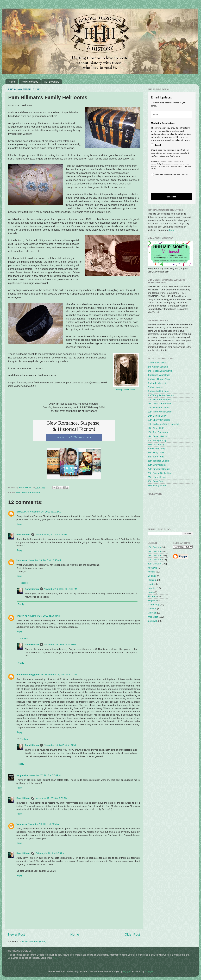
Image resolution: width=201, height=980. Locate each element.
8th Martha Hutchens (158, 391)
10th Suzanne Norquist (159, 399)
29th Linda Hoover (157, 477)
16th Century (154, 547)
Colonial (152, 576)
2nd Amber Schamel (158, 367)
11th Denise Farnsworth (160, 404)
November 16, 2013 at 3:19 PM (61, 675)
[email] (172, 114)
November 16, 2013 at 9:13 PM (60, 745)
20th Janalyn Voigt (157, 440)
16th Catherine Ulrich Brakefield (164, 424)
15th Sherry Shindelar (159, 420)
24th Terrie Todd (156, 457)
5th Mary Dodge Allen (159, 379)
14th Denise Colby (157, 416)
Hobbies (152, 588)
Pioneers (152, 596)
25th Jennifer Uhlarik (158, 461)
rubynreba (22, 775)
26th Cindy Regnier (158, 465)
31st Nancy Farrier (157, 485)
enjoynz (127, 971)
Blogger (149, 971)
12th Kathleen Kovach (159, 408)
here (171, 230)
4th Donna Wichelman (159, 375)
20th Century (154, 564)
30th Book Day (155, 481)
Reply (19, 524)
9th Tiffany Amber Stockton (161, 395)
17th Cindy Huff (156, 428)
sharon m (22, 616)
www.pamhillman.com (126, 390)
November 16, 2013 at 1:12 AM (46, 512)
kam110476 (23, 512)
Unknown (22, 560)
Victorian (152, 613)
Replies (24, 583)
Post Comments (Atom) (34, 941)
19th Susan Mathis (157, 436)
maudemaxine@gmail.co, (30, 675)
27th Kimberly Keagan (159, 469)
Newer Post (16, 934)
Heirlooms (21, 492)
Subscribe (172, 197)
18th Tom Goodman (158, 432)
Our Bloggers (52, 82)
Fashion (152, 580)
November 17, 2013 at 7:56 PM (45, 775)
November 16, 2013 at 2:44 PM (60, 645)
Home (12, 82)
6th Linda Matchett (157, 383)
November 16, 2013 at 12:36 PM (61, 589)
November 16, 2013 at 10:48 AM (44, 560)
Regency (152, 600)
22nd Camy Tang (156, 449)
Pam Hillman (35, 492)
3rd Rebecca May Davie (160, 371)
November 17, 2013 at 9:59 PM (51, 798)
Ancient (151, 572)
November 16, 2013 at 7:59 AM (51, 534)
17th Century (154, 551)
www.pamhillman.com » (74, 437)
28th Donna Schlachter (159, 473)
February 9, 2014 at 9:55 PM (50, 853)
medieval (152, 621)
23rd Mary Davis (156, 453)
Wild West (153, 617)
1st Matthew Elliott (157, 363)
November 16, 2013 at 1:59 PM (44, 616)
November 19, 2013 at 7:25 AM (44, 824)
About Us (152, 568)
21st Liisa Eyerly (156, 445)
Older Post (132, 934)
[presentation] (169, 185)
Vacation (152, 609)
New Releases (30, 82)
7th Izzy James (155, 387)
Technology (153, 605)
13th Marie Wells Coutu (160, 412)
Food (150, 584)
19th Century (154, 560)
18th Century (154, 555)
